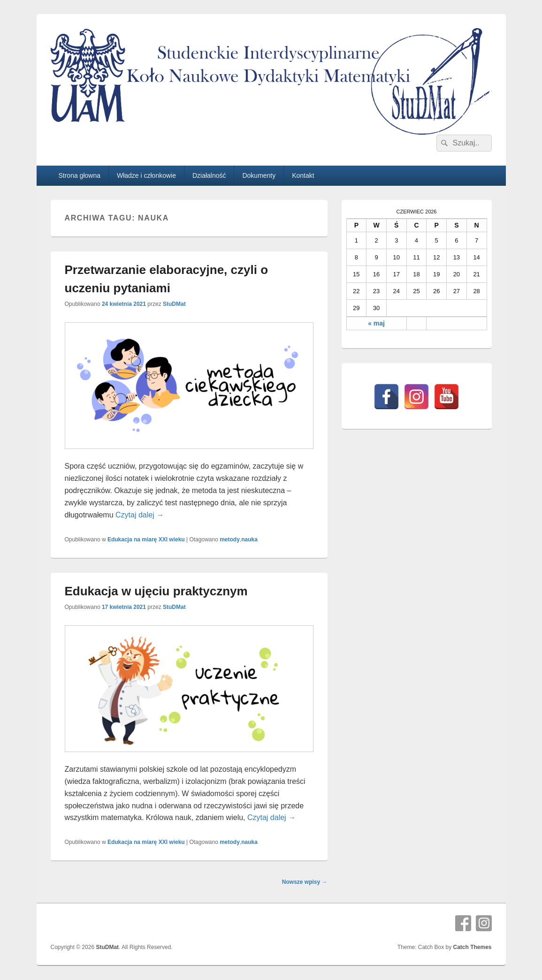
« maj (376, 323)
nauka (249, 539)
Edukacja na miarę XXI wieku (146, 539)
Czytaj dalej (140, 515)
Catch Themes (472, 947)
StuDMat (174, 304)
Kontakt (303, 175)
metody (230, 539)
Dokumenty (259, 175)
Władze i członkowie (146, 175)
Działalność (209, 175)
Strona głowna (79, 175)
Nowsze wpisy (305, 882)
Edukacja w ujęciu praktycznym (156, 591)
